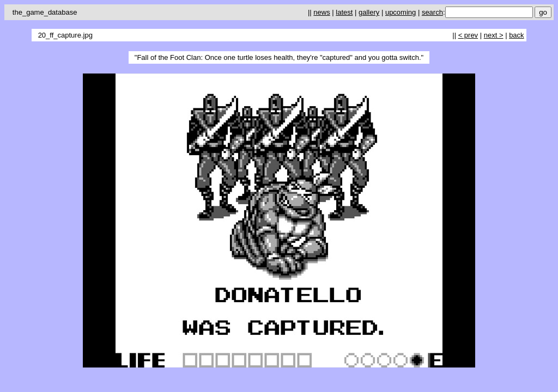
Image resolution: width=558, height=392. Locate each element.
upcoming (401, 12)
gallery (369, 12)
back (516, 35)
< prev (468, 35)
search (432, 12)
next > (494, 35)
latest (344, 12)
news (322, 12)
